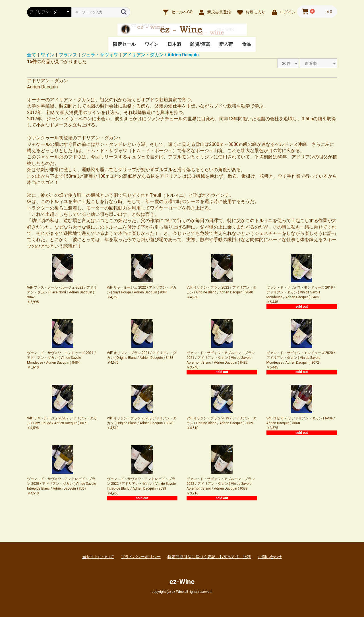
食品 (247, 44)
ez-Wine (182, 582)
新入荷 (226, 44)
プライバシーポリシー (141, 557)
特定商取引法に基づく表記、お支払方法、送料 (209, 557)
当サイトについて (98, 557)
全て (32, 55)
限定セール (124, 44)
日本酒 (174, 44)
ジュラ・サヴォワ (100, 55)
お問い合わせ (270, 557)
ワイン (152, 44)
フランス (68, 55)
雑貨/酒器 (200, 44)
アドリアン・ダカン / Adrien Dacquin (161, 55)
